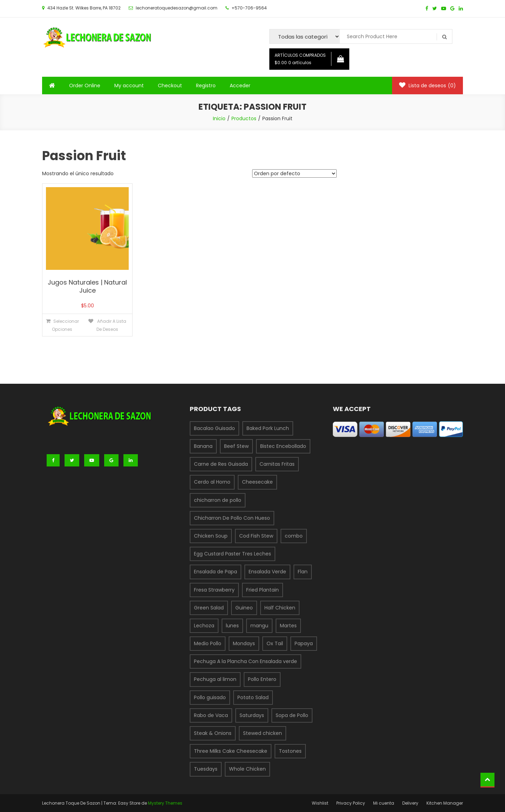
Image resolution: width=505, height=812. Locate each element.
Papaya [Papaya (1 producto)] (304, 643)
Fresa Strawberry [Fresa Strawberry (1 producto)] (214, 590)
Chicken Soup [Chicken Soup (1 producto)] (211, 536)
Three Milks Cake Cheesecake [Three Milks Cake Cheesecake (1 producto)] (231, 751)
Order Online (85, 86)
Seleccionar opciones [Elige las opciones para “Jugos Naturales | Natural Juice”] (65, 325)
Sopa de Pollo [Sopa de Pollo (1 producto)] (292, 715)
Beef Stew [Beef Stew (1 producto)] (236, 446)
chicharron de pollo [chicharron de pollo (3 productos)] (218, 500)
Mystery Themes (165, 803)
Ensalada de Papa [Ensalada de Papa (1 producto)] (216, 572)
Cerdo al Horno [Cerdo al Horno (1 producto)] (212, 482)
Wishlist (320, 803)
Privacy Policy (351, 803)
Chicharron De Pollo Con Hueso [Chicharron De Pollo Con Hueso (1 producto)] (232, 518)
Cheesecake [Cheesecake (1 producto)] (257, 482)
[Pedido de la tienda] (294, 173)
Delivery (410, 803)
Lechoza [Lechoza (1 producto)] (204, 626)
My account (129, 86)
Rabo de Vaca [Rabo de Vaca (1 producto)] (211, 715)
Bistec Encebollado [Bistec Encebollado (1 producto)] (283, 446)
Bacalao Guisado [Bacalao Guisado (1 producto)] (214, 428)
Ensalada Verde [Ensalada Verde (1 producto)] (267, 572)
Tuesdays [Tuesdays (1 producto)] (206, 769)
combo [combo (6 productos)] (294, 536)
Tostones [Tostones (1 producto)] (290, 751)
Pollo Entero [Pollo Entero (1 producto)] (262, 679)
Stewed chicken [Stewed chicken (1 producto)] (262, 733)
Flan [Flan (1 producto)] (303, 572)
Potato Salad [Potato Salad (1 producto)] (253, 697)
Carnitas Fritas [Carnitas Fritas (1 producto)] (277, 464)
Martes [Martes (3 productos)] (288, 626)
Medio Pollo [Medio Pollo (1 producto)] (208, 643)
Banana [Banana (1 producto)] (203, 446)
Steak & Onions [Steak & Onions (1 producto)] (213, 733)
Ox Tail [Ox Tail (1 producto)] (275, 643)
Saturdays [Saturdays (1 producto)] (252, 715)
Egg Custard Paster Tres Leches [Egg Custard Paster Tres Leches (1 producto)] (233, 554)
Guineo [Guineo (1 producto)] (244, 608)
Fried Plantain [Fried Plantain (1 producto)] (262, 590)
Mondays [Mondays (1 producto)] (244, 643)
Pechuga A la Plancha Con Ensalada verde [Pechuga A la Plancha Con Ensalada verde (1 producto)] (245, 661)
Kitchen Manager (445, 803)
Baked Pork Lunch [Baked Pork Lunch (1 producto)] (268, 428)
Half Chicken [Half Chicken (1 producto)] (280, 608)
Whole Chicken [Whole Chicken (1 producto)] (247, 769)
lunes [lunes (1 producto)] (232, 626)
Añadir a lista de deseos (111, 325)
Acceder (240, 86)
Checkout (170, 86)
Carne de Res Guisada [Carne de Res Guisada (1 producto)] (221, 464)
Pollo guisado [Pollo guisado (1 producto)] (210, 697)
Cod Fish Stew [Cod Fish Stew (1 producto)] (256, 536)
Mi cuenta (384, 803)
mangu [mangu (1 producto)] (259, 626)
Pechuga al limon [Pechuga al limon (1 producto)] (215, 679)
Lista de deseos (427, 86)
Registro (206, 86)
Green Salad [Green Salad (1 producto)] (209, 608)
